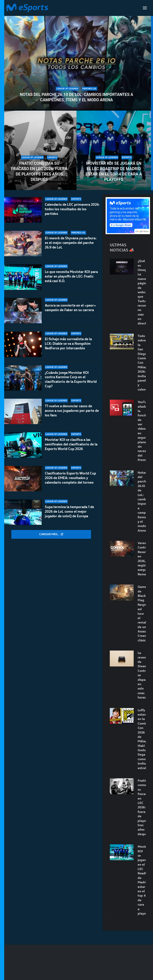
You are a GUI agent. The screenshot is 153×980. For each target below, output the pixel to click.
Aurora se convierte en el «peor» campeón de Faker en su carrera (70, 308)
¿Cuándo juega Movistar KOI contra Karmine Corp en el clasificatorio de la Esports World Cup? (71, 379)
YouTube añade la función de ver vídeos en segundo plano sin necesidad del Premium (142, 431)
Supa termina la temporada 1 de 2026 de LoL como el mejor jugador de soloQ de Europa (69, 511)
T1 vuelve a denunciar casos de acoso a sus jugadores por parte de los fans (72, 411)
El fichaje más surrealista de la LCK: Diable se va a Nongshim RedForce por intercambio (68, 344)
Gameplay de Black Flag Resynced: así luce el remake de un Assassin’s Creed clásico (142, 613)
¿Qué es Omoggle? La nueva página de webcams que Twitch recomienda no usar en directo (142, 292)
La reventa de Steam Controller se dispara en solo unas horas (142, 675)
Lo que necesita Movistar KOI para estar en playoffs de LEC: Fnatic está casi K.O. (71, 276)
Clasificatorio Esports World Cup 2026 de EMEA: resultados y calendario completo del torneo (70, 478)
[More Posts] (51, 534)
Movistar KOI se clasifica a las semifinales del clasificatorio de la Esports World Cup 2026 (71, 444)
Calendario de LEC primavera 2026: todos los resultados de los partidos (72, 209)
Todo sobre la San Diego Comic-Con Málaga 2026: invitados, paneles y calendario (142, 363)
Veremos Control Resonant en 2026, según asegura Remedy (142, 559)
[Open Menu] (145, 8)
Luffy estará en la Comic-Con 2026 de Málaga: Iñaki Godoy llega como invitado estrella (142, 739)
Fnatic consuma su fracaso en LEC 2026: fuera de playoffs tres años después (39, 171)
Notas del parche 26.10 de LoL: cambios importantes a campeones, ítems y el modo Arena (77, 97)
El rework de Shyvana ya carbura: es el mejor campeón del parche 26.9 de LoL (71, 243)
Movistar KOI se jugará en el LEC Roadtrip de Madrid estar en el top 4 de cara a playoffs (114, 171)
